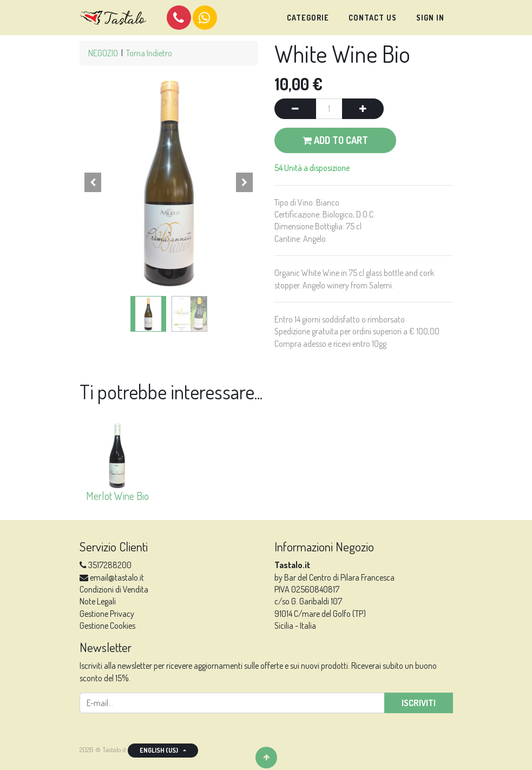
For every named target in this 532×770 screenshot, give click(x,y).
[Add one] (363, 109)
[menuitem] (308, 18)
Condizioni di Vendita (114, 589)
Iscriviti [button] (419, 703)
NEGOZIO (103, 53)
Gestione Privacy (107, 614)
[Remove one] (295, 109)
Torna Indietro (149, 53)
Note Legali (98, 601)
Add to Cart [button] (335, 140)
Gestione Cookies (107, 626)
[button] (93, 182)
